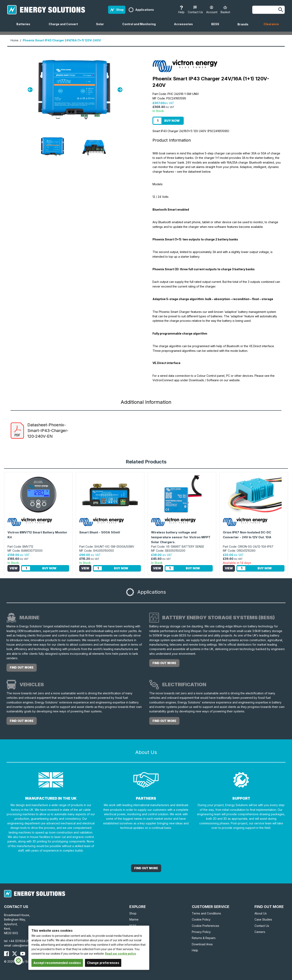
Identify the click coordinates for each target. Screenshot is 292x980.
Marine (134, 919)
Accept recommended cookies (57, 963)
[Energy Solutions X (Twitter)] (15, 954)
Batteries (25, 27)
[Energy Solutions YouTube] (23, 954)
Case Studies (263, 919)
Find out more (22, 667)
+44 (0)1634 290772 (23, 941)
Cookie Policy (201, 919)
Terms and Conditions (206, 913)
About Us (261, 913)
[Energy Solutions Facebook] (6, 954)
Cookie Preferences (206, 926)
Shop (133, 913)
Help (195, 950)
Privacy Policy (201, 932)
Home (14, 40)
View (13, 568)
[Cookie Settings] (18, 961)
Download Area (202, 944)
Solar (102, 27)
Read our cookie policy (120, 954)
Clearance (271, 24)
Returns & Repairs (204, 938)
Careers (260, 932)
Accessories (185, 27)
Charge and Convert (65, 27)
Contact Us (262, 926)
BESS (217, 27)
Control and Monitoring (141, 27)
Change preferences (103, 963)
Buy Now (172, 121)
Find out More (146, 868)
